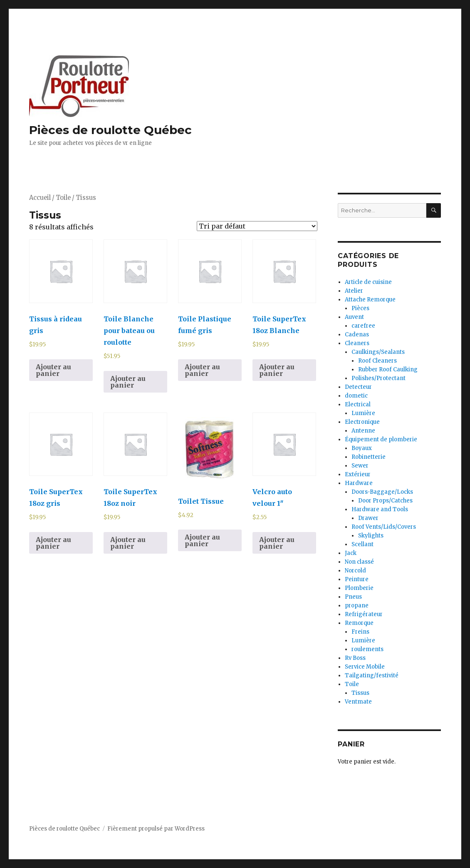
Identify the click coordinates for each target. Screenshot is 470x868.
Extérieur (358, 474)
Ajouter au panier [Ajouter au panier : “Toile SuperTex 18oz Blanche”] (277, 370)
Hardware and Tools (380, 509)
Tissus (360, 693)
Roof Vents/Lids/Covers (384, 527)
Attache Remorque (370, 300)
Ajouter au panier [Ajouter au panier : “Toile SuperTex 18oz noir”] (128, 543)
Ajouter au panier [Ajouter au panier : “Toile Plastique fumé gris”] (202, 370)
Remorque (359, 623)
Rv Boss (355, 658)
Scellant (362, 544)
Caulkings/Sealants (378, 352)
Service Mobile (365, 667)
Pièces (360, 308)
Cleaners (357, 343)
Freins (360, 632)
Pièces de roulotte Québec (110, 130)
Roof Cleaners (377, 361)
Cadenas (357, 335)
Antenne (363, 431)
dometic (356, 396)
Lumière (363, 413)
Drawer (368, 518)
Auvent (354, 317)
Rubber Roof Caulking (388, 369)
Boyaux (362, 448)
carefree (363, 326)
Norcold (355, 571)
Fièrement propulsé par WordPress (156, 829)
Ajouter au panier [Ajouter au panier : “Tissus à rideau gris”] (53, 370)
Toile (63, 198)
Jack (351, 553)
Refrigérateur (364, 614)
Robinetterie (369, 457)
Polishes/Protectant (378, 378)
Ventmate (358, 702)
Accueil (40, 198)
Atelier (354, 291)
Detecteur (358, 387)
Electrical (358, 404)
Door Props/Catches (385, 501)
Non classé (359, 562)
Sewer (360, 466)
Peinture (357, 579)
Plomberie (359, 588)
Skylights (371, 536)
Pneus (353, 597)
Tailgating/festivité (372, 675)
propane (357, 606)
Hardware (359, 483)
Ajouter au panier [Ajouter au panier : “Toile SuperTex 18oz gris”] (53, 543)
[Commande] (257, 226)
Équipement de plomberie (381, 439)
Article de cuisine (368, 282)
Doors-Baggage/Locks (382, 492)
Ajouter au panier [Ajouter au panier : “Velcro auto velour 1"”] (277, 543)
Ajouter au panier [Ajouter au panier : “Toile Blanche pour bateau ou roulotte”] (128, 382)
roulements (367, 649)
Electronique (362, 422)
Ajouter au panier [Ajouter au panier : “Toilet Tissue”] (202, 540)
